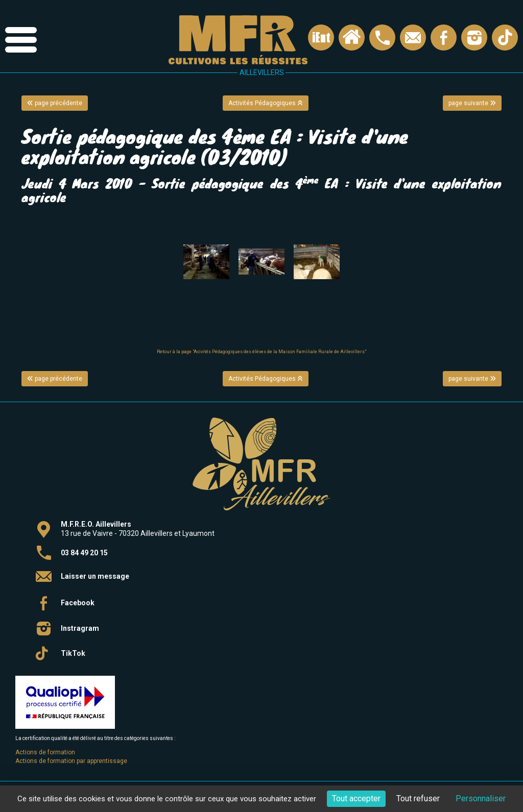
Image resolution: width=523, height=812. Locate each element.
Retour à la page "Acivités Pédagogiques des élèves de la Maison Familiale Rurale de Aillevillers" (261, 352)
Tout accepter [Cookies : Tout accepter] (356, 798)
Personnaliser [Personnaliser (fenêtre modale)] (481, 798)
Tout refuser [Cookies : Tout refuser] (418, 798)
